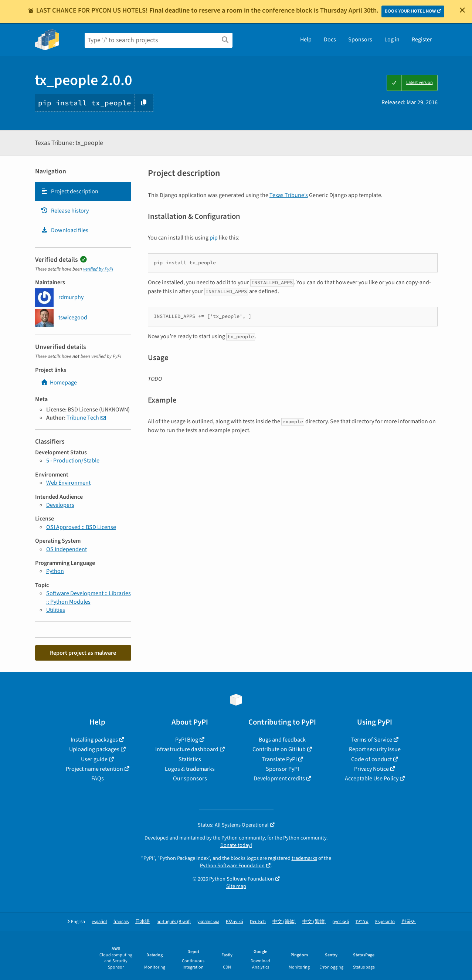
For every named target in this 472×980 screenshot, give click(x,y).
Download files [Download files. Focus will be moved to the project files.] (64, 230)
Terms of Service (372, 740)
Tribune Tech (83, 418)
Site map (236, 886)
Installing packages (94, 740)
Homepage (59, 383)
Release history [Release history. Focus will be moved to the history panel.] (65, 211)
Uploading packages (94, 749)
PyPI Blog (187, 740)
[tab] (83, 191)
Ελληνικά (235, 922)
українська (208, 922)
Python (55, 571)
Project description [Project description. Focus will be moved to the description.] (69, 191)
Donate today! (236, 845)
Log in (392, 40)
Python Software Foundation (232, 866)
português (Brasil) (174, 922)
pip (214, 238)
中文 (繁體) (314, 922)
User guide (94, 759)
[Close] (462, 10)
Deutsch (258, 922)
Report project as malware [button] (83, 653)
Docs (330, 40)
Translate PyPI (279, 759)
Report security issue (375, 749)
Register (422, 40)
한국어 (409, 922)
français (121, 922)
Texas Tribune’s (289, 195)
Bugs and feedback (282, 740)
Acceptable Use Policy (372, 779)
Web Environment (68, 483)
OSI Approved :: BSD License (81, 527)
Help (306, 40)
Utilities (56, 610)
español (99, 922)
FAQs (98, 779)
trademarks (304, 858)
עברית (362, 922)
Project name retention (94, 769)
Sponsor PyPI (282, 769)
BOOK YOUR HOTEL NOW (410, 11)
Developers (60, 505)
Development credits (279, 779)
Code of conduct (371, 759)
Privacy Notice (371, 769)
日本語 (142, 922)
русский (341, 922)
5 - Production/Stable (73, 461)
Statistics (190, 759)
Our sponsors (190, 779)
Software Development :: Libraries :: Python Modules (89, 597)
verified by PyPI (98, 269)
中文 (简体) (284, 922)
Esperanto (385, 922)
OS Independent (67, 549)
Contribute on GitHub (279, 749)
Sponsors (360, 40)
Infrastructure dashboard (187, 749)
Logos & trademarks (190, 769)
